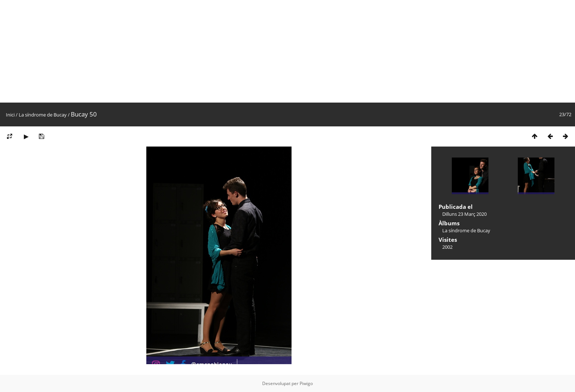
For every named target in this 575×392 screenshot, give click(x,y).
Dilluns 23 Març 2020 (464, 214)
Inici (10, 115)
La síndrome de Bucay (43, 115)
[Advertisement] (220, 51)
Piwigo (306, 383)
